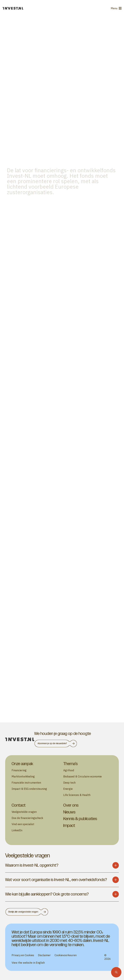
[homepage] (20, 739)
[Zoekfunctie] (116, 972)
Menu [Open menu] (116, 8)
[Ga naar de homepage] (13, 8)
